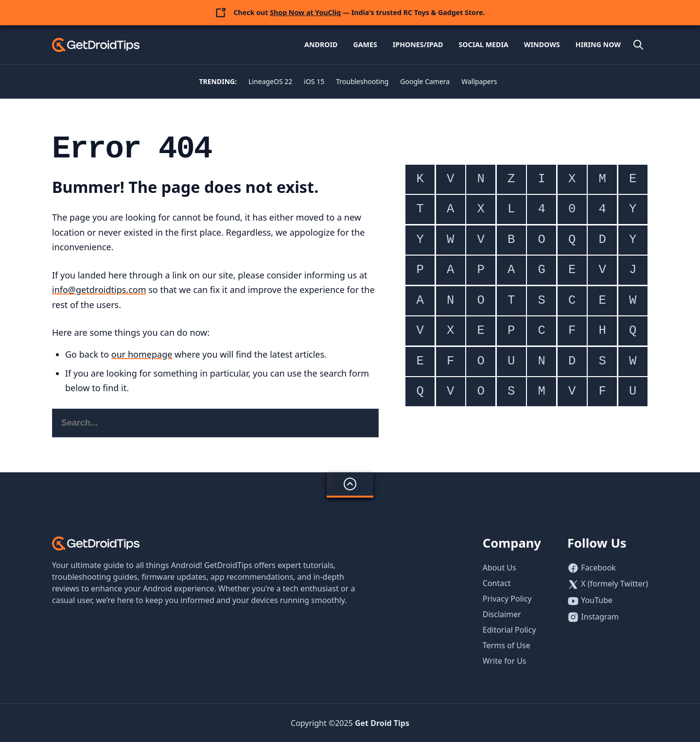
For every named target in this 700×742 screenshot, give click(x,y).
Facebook (598, 568)
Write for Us (505, 661)
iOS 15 (314, 81)
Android (321, 44)
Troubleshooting (362, 81)
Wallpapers (479, 81)
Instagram (600, 617)
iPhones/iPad (418, 44)
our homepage (142, 354)
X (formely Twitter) (614, 584)
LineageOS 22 (270, 81)
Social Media (483, 44)
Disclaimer (502, 614)
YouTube (597, 600)
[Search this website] (215, 423)
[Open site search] (638, 45)
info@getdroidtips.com (99, 290)
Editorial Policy (509, 630)
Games (365, 44)
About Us (499, 568)
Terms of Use (507, 645)
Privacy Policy (507, 599)
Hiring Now (598, 44)
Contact (497, 583)
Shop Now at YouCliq (305, 12)
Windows (542, 44)
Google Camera (425, 81)
